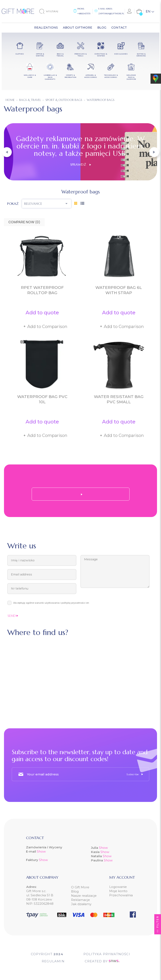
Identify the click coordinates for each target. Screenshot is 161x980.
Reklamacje (80, 900)
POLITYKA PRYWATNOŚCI (107, 954)
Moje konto (118, 891)
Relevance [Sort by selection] (47, 204)
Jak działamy (81, 904)
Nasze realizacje (84, 896)
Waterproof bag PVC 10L (42, 399)
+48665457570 (84, 14)
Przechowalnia (121, 895)
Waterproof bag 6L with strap (119, 290)
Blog (75, 891)
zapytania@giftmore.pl (111, 14)
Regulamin (53, 961)
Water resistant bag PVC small (119, 399)
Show (41, 851)
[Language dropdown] (150, 11)
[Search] (52, 11)
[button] (7, 152)
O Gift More (80, 887)
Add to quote (42, 313)
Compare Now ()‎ (24, 222)
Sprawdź (81, 164)
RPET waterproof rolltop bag (42, 290)
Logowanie (118, 887)
